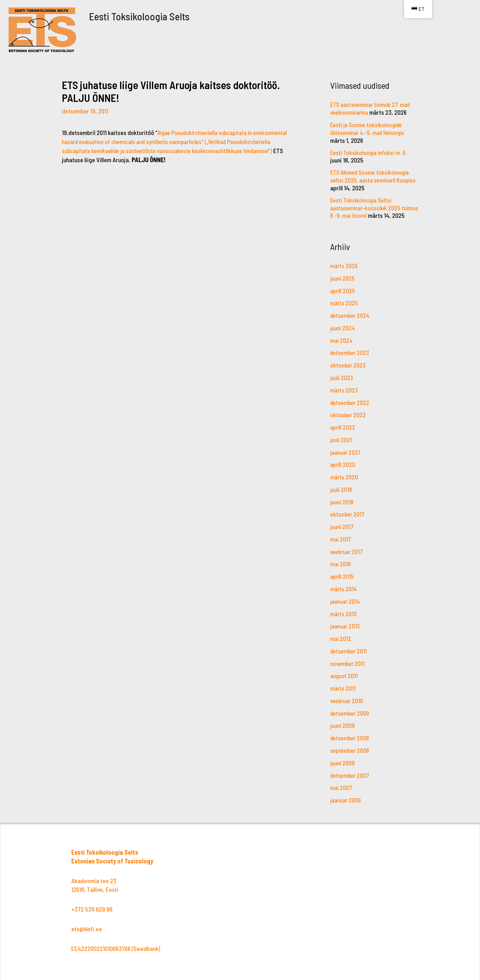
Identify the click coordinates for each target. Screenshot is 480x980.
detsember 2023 (351, 356)
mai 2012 (341, 636)
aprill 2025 (343, 295)
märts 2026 (344, 271)
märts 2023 (344, 392)
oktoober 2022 (349, 417)
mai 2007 (342, 782)
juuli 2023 (342, 380)
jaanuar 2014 (346, 600)
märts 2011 (343, 685)
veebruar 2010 (348, 697)
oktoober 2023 (349, 368)
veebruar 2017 (348, 551)
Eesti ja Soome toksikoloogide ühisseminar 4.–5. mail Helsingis (370, 128)
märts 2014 (344, 587)
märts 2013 (344, 612)
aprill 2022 (343, 429)
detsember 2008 (351, 734)
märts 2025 (344, 307)
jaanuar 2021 (346, 453)
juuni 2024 (343, 332)
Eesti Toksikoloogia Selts (154, 15)
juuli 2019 (341, 490)
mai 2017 (341, 539)
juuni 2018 (342, 502)
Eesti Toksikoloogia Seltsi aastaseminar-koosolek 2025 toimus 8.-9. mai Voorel (367, 206)
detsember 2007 (351, 770)
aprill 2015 (343, 575)
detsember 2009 (351, 709)
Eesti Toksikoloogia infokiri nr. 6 (370, 151)
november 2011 (348, 661)
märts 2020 (344, 478)
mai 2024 (342, 344)
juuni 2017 (342, 527)
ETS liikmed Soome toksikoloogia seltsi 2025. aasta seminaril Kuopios (371, 178)
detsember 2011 (349, 648)
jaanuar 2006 (346, 795)
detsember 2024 (351, 319)
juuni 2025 (343, 283)
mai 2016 (341, 563)
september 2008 (351, 746)
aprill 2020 (343, 466)
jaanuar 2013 (346, 624)
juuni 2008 (343, 758)
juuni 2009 (343, 722)
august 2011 (344, 673)
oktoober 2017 (348, 514)
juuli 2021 (341, 441)
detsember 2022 (351, 405)
